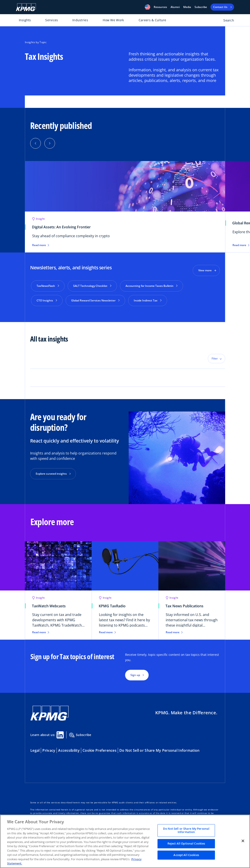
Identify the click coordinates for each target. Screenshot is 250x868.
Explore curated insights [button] (51, 472)
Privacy (49, 749)
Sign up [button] (135, 673)
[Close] (243, 841)
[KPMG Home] (26, 7)
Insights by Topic (36, 42)
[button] (148, 7)
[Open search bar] (226, 21)
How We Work (113, 20)
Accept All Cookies (186, 855)
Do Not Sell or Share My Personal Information (159, 749)
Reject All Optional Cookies (186, 843)
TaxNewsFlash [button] (48, 286)
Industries (80, 20)
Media (187, 7)
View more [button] (205, 270)
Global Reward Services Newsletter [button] (95, 300)
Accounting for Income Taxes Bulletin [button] (152, 286)
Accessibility (69, 749)
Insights (25, 20)
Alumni (175, 7)
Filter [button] (215, 357)
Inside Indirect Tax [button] (148, 300)
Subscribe (201, 7)
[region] (125, 841)
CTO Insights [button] (47, 300)
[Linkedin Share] (60, 733)
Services (52, 20)
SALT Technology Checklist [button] (92, 286)
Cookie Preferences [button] (99, 749)
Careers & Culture (153, 20)
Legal (35, 749)
